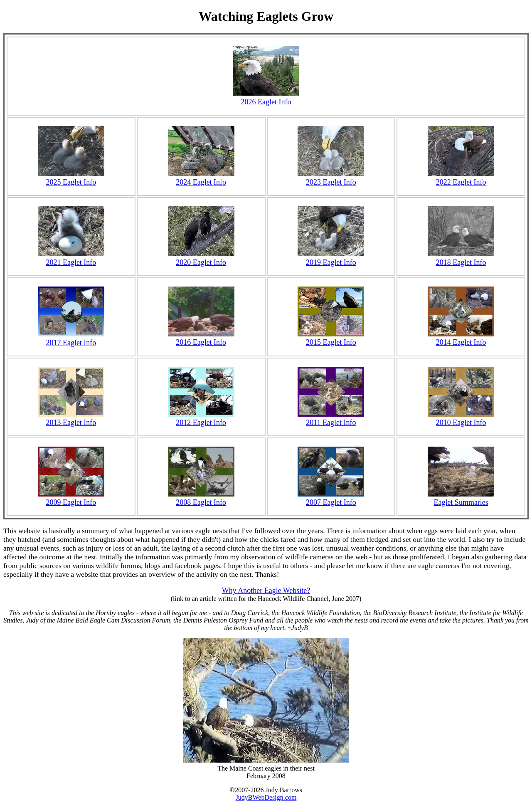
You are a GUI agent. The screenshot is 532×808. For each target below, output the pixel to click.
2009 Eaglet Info (71, 502)
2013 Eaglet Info (71, 423)
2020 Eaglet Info (201, 258)
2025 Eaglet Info (71, 178)
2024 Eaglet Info (201, 178)
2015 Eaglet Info (331, 342)
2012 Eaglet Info (201, 423)
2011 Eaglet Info (331, 423)
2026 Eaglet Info (266, 98)
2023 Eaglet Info (331, 178)
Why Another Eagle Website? (266, 591)
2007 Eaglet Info (331, 502)
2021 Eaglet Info (71, 258)
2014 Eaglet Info (461, 342)
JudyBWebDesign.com (266, 797)
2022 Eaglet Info (461, 178)
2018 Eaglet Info (461, 258)
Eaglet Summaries (461, 502)
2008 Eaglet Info (201, 502)
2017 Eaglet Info (71, 338)
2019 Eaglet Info (331, 258)
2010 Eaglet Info (461, 423)
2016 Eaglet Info (201, 342)
